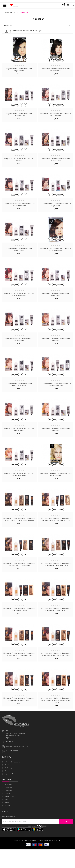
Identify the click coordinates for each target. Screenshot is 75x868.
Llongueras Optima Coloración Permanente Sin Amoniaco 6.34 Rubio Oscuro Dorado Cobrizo (56, 730)
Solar (7, 800)
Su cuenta (6, 771)
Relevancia (37, 26)
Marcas (7, 806)
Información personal (13, 776)
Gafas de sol (9, 797)
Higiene (8, 803)
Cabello (8, 794)
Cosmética (9, 791)
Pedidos (8, 779)
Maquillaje (9, 788)
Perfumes (8, 785)
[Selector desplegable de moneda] (73, 5)
